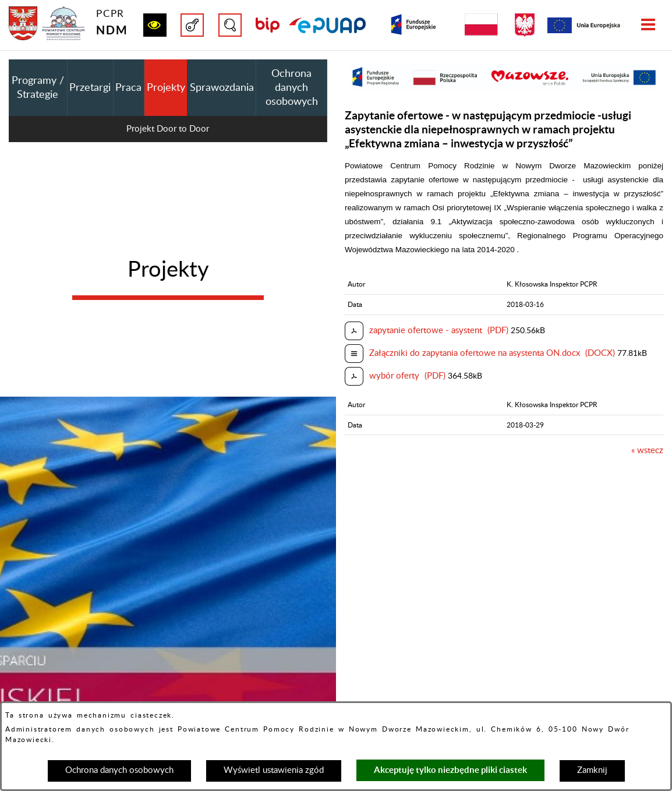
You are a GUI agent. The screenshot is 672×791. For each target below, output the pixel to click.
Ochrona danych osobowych (119, 770)
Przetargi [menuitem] (90, 88)
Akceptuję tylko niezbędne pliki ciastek (450, 770)
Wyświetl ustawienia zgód (274, 770)
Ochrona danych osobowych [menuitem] (292, 88)
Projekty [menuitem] (166, 88)
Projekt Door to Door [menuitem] (168, 129)
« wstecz (647, 451)
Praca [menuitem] (128, 88)
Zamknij (592, 770)
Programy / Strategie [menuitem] (38, 88)
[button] (155, 25)
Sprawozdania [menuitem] (222, 88)
